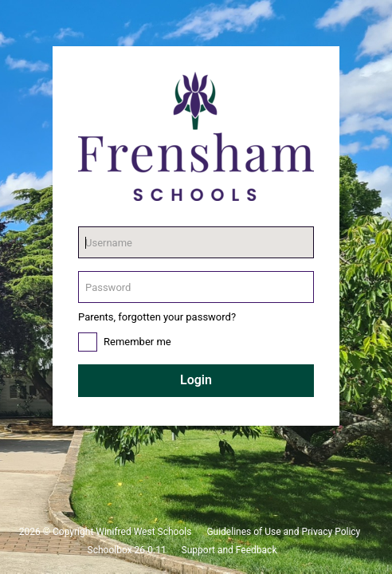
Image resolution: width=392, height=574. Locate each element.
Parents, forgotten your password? (157, 317)
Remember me (137, 342)
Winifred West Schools (143, 532)
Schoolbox (110, 550)
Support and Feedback (229, 550)
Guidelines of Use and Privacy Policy (283, 532)
